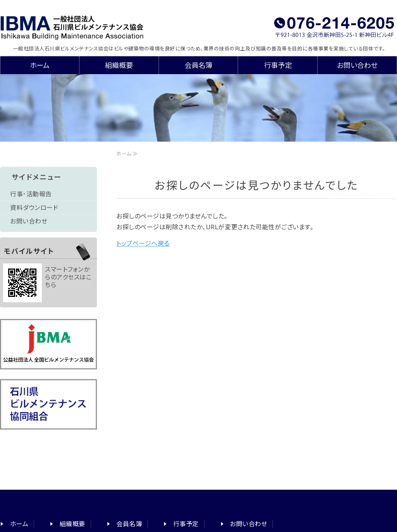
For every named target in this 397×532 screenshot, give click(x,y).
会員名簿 (198, 65)
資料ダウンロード (34, 208)
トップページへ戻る (143, 243)
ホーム (40, 65)
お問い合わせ (357, 65)
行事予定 (278, 65)
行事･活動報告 (31, 194)
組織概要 (119, 65)
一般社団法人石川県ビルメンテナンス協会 (88, 25)
